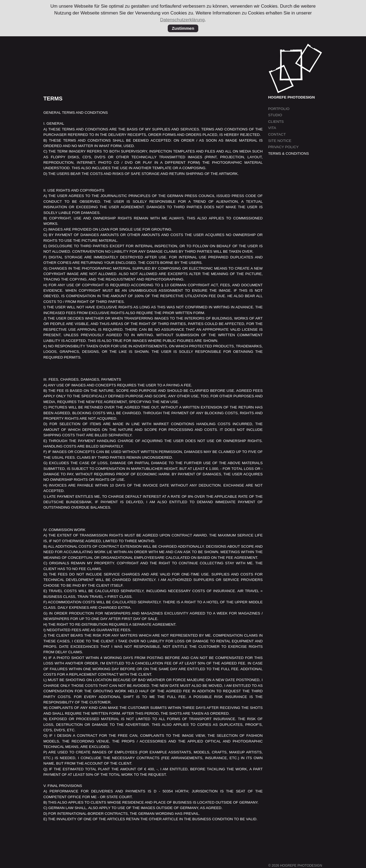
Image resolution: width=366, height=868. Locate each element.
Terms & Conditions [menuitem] (289, 153)
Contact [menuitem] (277, 134)
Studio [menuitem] (275, 115)
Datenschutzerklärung (182, 20)
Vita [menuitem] (272, 128)
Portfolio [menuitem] (279, 109)
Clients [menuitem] (276, 122)
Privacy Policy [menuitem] (283, 147)
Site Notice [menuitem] (280, 141)
